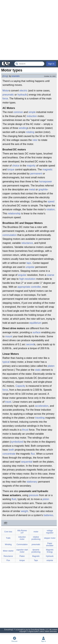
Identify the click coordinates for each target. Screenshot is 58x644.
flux (33, 454)
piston (46, 499)
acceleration (42, 406)
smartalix (16, 76)
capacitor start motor (22, 551)
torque (11, 170)
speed (51, 201)
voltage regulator (50, 532)
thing (5, 76)
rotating (30, 132)
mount (9, 336)
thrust (25, 430)
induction (32, 116)
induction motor (22, 538)
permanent (36, 174)
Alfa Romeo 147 (22, 532)
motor (36, 532)
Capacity (20, 386)
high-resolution (27, 279)
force (5, 99)
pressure (34, 495)
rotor (35, 140)
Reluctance (8, 556)
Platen (22, 556)
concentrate (9, 454)
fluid (14, 499)
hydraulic (22, 95)
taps (29, 263)
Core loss (8, 532)
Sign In (51, 64)
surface (37, 332)
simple (32, 112)
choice (16, 166)
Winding (8, 544)
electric (23, 91)
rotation (50, 209)
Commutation (22, 544)
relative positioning (36, 538)
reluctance (27, 243)
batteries (48, 515)
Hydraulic (50, 556)
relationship (14, 213)
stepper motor (50, 538)
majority (31, 166)
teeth (11, 450)
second (30, 344)
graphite (43, 189)
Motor (6, 91)
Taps (36, 560)
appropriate (24, 287)
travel (8, 402)
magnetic (48, 170)
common (18, 112)
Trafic (8, 538)
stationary (32, 482)
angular (22, 275)
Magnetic (36, 556)
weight (24, 511)
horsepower (46, 182)
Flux (8, 560)
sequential (27, 462)
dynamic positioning (36, 551)
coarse (50, 275)
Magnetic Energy (50, 551)
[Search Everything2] (29, 64)
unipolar (30, 267)
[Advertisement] (29, 30)
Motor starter (8, 551)
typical (6, 362)
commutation (10, 235)
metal (32, 189)
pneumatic (8, 95)
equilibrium (35, 323)
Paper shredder (50, 544)
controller (36, 287)
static (38, 370)
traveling (40, 418)
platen (51, 366)
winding (23, 128)
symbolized (17, 442)
